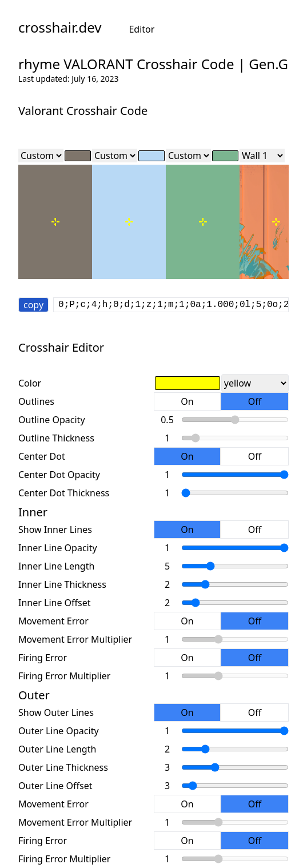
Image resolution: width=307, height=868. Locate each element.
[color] (78, 156)
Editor (141, 29)
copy (33, 305)
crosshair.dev (60, 27)
